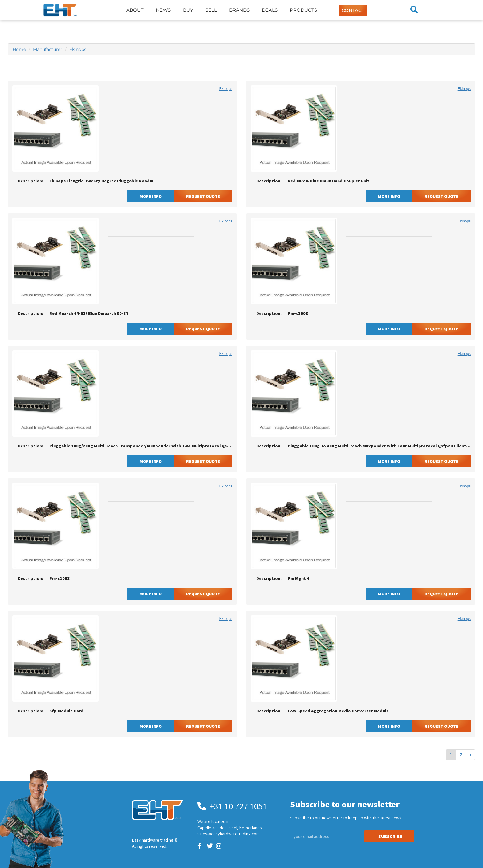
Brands (239, 10)
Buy (188, 10)
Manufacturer (48, 49)
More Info (151, 196)
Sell (211, 10)
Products (303, 10)
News (163, 10)
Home (19, 49)
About (135, 10)
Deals (270, 10)
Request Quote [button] (203, 196)
